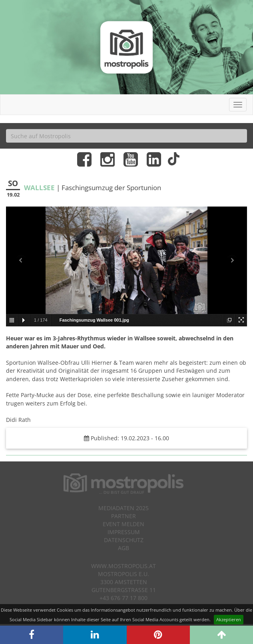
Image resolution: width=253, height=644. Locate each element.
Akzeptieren (229, 619)
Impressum (124, 532)
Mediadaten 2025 (124, 508)
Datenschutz (124, 540)
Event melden (124, 524)
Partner (124, 516)
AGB (124, 548)
